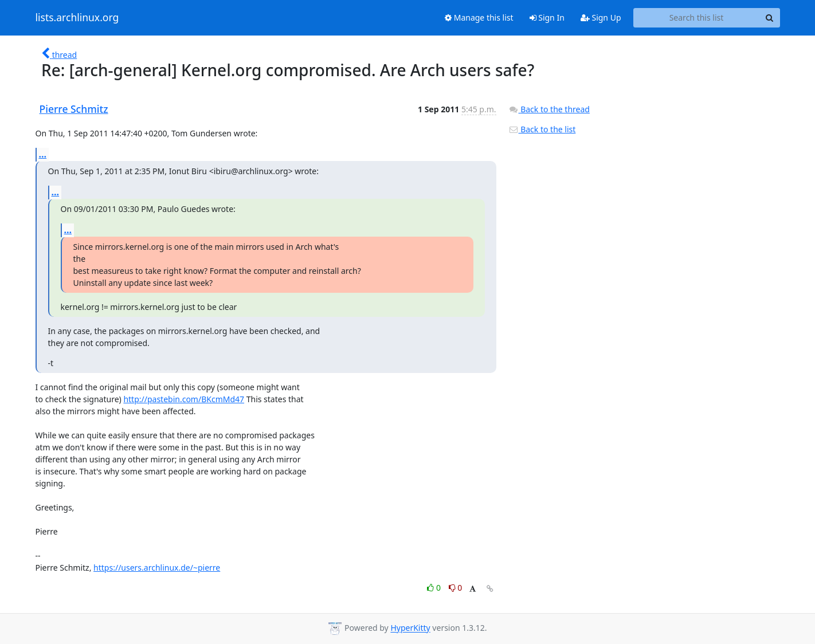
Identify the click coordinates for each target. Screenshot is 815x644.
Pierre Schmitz (74, 109)
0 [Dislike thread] (456, 588)
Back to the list (542, 129)
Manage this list (479, 17)
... (43, 154)
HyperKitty (410, 628)
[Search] (770, 18)
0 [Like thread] (435, 588)
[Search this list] (697, 18)
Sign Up (601, 17)
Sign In (547, 17)
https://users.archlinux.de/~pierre (157, 568)
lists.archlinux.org (77, 18)
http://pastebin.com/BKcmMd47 (184, 399)
